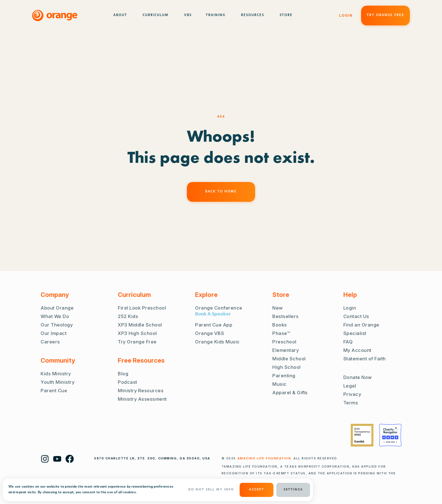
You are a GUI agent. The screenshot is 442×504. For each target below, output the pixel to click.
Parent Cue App (214, 325)
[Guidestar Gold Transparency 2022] (362, 435)
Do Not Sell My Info (211, 490)
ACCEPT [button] (257, 490)
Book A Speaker (213, 314)
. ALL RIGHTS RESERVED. (288, 458)
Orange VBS (210, 333)
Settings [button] (293, 490)
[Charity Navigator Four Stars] (390, 435)
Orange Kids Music (217, 342)
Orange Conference (219, 308)
